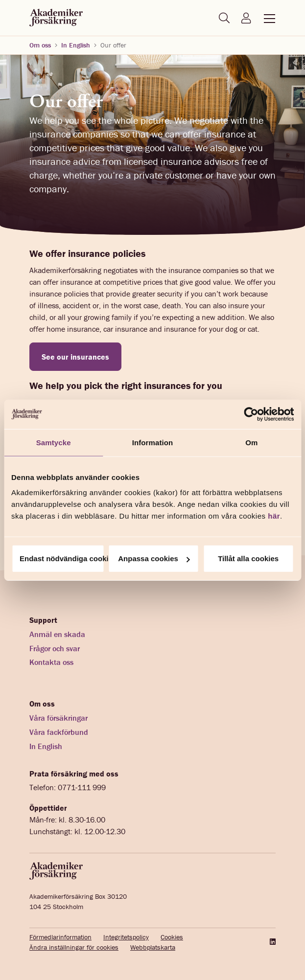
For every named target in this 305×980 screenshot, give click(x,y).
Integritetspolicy (126, 937)
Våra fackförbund (59, 732)
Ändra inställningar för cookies (74, 947)
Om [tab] (251, 442)
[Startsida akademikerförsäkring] (56, 18)
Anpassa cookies (154, 558)
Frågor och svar (55, 648)
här (274, 516)
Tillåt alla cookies (248, 558)
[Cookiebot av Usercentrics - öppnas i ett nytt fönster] (251, 414)
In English (76, 45)
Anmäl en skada (57, 634)
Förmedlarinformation (60, 937)
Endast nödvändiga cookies (62, 558)
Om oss (40, 45)
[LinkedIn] (272, 942)
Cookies (172, 937)
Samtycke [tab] (54, 442)
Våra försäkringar (59, 718)
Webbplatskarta (153, 947)
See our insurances (75, 357)
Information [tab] (153, 442)
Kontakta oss (51, 662)
